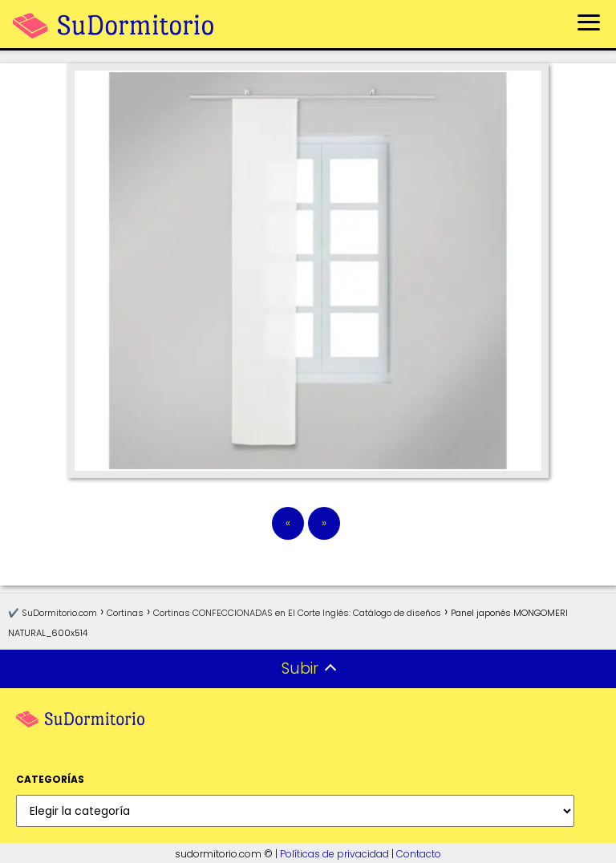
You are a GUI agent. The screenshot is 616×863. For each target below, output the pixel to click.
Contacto (419, 854)
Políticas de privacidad (334, 854)
